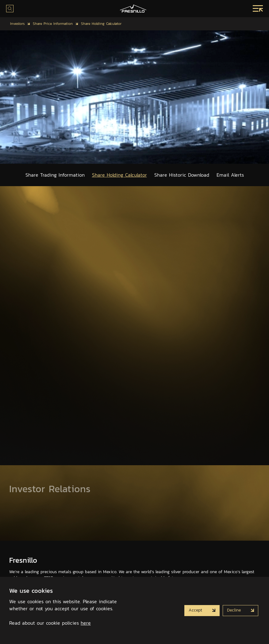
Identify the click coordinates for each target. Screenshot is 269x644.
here (86, 623)
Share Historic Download (182, 175)
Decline (235, 610)
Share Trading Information (55, 175)
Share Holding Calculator (101, 24)
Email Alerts (230, 175)
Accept (196, 610)
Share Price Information (53, 24)
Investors (17, 24)
